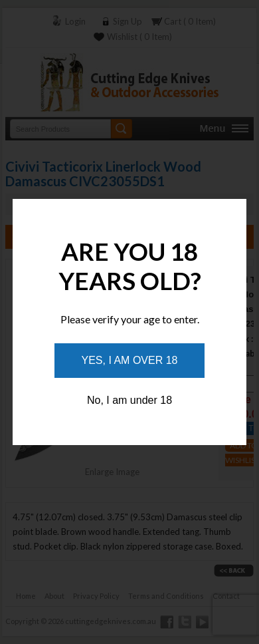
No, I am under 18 (129, 400)
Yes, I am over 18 (130, 360)
